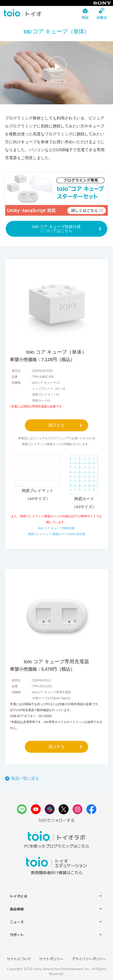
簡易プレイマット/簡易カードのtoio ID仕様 (56, 534)
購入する (57, 425)
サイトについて (19, 959)
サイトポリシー (51, 959)
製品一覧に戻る (25, 778)
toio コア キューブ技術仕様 (56, 528)
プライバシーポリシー (89, 959)
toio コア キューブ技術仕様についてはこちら (56, 229)
